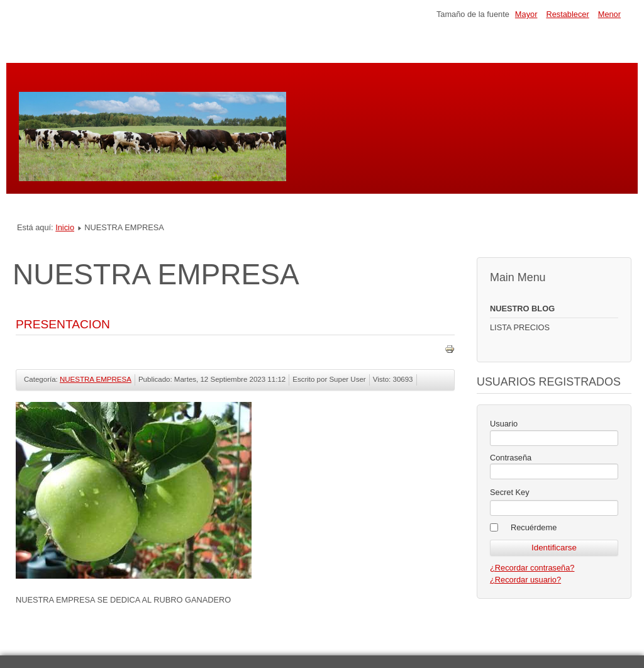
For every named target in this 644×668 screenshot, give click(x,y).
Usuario (504, 424)
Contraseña (511, 458)
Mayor (526, 14)
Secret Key (510, 492)
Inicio (65, 227)
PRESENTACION (63, 324)
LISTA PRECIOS (520, 327)
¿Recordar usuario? (525, 580)
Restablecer (567, 14)
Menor (609, 14)
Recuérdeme (534, 527)
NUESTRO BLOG (522, 309)
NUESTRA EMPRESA (96, 379)
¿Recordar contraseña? (532, 568)
